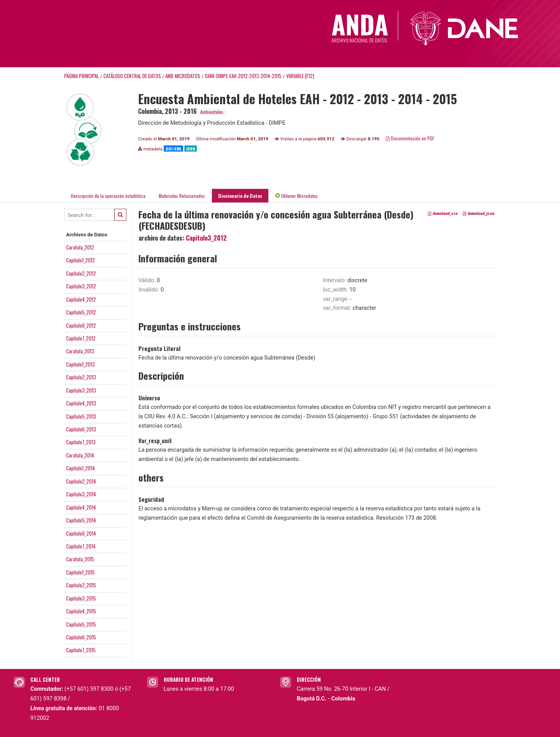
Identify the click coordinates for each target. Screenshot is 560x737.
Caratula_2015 (80, 559)
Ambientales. (212, 112)
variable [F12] (300, 76)
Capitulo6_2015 (81, 637)
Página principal (81, 76)
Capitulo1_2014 (80, 468)
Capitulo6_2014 (81, 533)
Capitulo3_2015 (81, 598)
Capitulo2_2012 (81, 273)
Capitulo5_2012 (81, 312)
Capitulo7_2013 (81, 442)
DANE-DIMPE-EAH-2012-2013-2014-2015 (243, 76)
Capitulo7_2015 (81, 650)
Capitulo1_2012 (80, 260)
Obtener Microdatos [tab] (297, 196)
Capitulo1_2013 (80, 364)
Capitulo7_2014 (81, 546)
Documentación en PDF (410, 138)
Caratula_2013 (80, 351)
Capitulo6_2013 (81, 429)
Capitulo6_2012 (81, 325)
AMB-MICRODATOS (183, 76)
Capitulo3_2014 (81, 494)
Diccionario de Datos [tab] (240, 196)
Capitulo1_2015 (80, 572)
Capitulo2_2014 (81, 481)
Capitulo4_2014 (81, 507)
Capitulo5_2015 (81, 624)
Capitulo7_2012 (81, 338)
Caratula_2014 (80, 455)
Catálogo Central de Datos (132, 76)
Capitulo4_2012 (81, 299)
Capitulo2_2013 (81, 377)
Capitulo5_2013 (81, 416)
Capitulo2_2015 (81, 585)
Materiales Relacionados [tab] (182, 196)
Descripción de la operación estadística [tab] (108, 196)
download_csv (443, 213)
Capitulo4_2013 (81, 403)
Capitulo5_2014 (81, 520)
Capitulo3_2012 (81, 286)
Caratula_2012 (80, 247)
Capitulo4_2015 (81, 611)
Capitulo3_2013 (81, 390)
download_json (479, 213)
